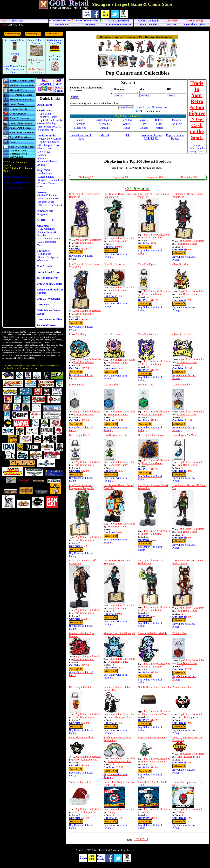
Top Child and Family (50, 120)
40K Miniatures (47, 229)
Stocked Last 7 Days (49, 272)
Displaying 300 (121, 177)
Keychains (104, 124)
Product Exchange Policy (17, 183)
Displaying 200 (86, 177)
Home (3, 21)
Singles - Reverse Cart (51, 180)
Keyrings (80, 124)
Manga (42, 155)
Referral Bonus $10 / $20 (36, 62)
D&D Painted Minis (49, 239)
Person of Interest (47, 325)
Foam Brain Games (83, 243)
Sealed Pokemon (47, 195)
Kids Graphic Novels (50, 145)
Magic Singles (46, 177)
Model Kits (80, 128)
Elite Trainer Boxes (49, 198)
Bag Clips (127, 120)
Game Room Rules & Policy (18, 188)
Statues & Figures (48, 257)
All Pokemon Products (51, 205)
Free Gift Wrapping (48, 299)
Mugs (159, 124)
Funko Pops (45, 254)
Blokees (144, 128)
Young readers (197, 151)
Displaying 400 (155, 177)
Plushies (176, 120)
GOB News (43, 305)
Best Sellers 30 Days (50, 127)
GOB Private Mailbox (50, 320)
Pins (144, 124)
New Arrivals (44, 266)
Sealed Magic (46, 173)
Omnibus (43, 158)
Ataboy (112, 812)
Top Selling (45, 114)
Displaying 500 (189, 177)
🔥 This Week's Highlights (36, 71)
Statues (80, 120)
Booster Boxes (46, 202)
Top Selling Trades (49, 142)
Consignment (46, 130)
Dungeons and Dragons (45, 212)
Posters (159, 128)
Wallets (127, 124)
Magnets (144, 120)
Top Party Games (48, 117)
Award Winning (47, 123)
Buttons (159, 120)
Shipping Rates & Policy (16, 177)
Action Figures (104, 120)
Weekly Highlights (47, 278)
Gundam (43, 260)
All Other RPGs (46, 220)
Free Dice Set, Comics (49, 284)
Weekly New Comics (50, 139)
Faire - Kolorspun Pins (120, 717)
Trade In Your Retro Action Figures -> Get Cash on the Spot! (197, 110)
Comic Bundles (197, 148)
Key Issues (44, 152)
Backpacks (176, 124)
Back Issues (45, 148)
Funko (127, 128)
